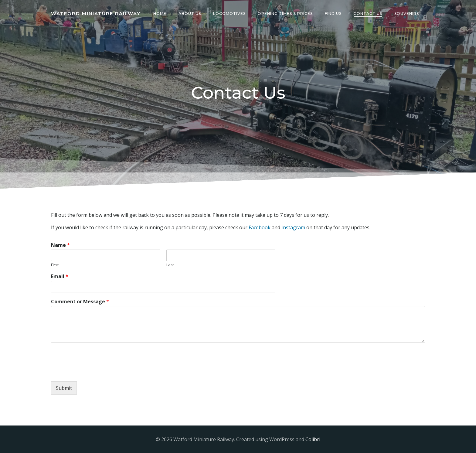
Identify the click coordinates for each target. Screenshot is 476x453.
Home (160, 14)
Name (60, 245)
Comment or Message (80, 302)
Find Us (333, 14)
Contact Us (368, 14)
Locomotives (229, 14)
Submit (64, 388)
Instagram (293, 227)
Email (60, 276)
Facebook (260, 227)
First (55, 265)
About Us (190, 14)
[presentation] (97, 371)
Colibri (313, 439)
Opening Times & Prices (285, 14)
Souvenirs (407, 14)
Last (170, 265)
